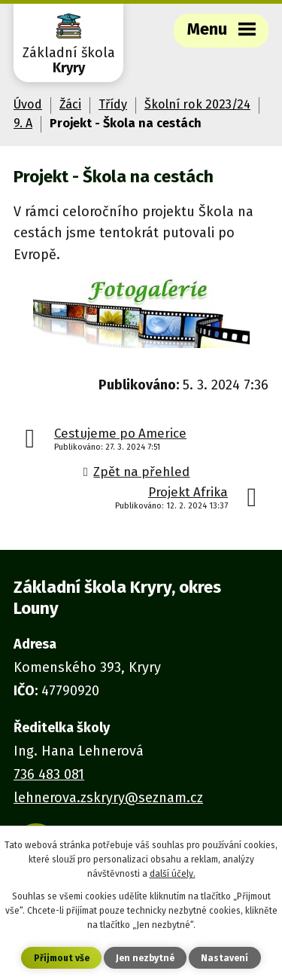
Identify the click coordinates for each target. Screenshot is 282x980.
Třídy (113, 104)
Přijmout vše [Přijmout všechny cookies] (62, 958)
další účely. (173, 874)
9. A (23, 123)
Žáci (70, 104)
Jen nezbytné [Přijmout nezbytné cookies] (145, 958)
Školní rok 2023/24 (197, 104)
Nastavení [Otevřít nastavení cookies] (224, 958)
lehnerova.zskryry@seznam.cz (108, 798)
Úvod (28, 104)
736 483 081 (49, 774)
